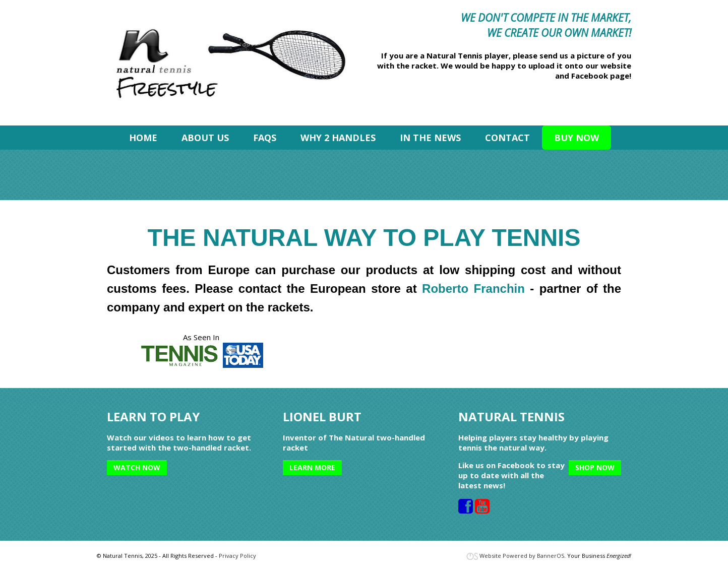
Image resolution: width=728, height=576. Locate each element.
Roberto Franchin (473, 289)
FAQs (265, 138)
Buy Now (577, 138)
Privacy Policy (237, 556)
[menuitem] (143, 138)
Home (143, 138)
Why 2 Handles (338, 138)
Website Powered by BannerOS (522, 556)
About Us (205, 138)
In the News (430, 138)
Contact (507, 138)
